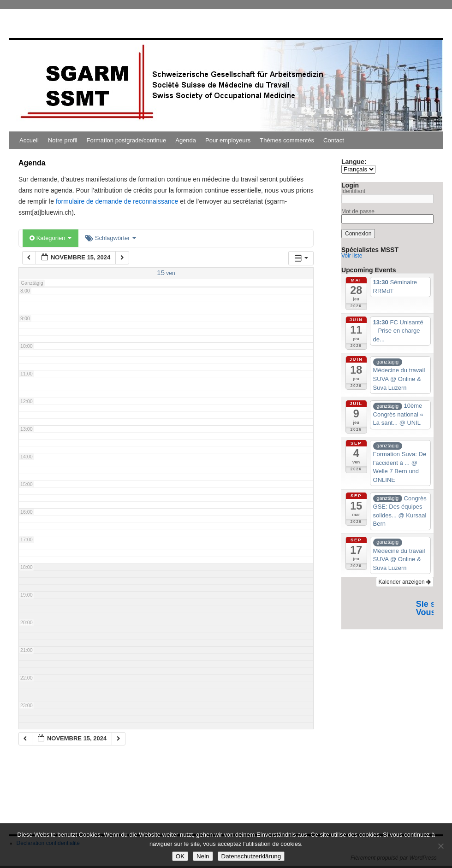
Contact (334, 140)
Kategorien (51, 238)
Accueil (29, 140)
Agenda (186, 140)
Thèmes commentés (287, 140)
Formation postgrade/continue (127, 140)
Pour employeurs (228, 140)
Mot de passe (358, 211)
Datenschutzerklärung (251, 856)
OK (180, 856)
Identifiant (353, 191)
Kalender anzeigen (405, 582)
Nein (203, 856)
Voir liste (352, 256)
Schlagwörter (111, 238)
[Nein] (440, 846)
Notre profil (63, 140)
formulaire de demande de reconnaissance (117, 201)
